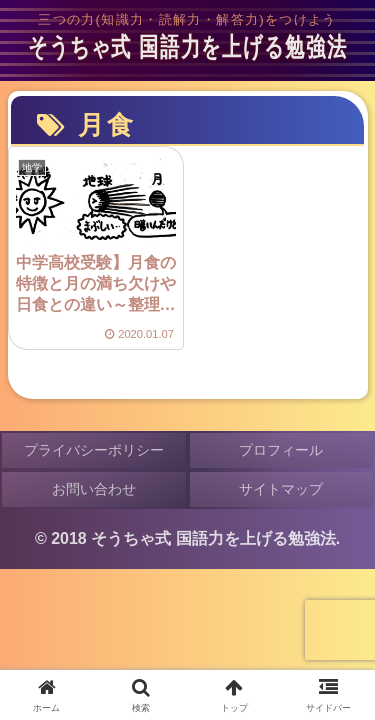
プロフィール (281, 450)
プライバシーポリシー (94, 450)
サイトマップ (281, 489)
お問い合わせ (94, 489)
